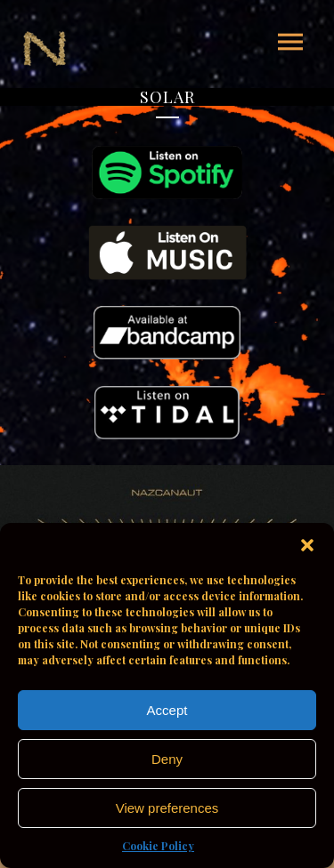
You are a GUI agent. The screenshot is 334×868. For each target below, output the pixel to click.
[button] (307, 545)
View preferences (167, 808)
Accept (167, 710)
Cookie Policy (158, 846)
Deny (167, 759)
